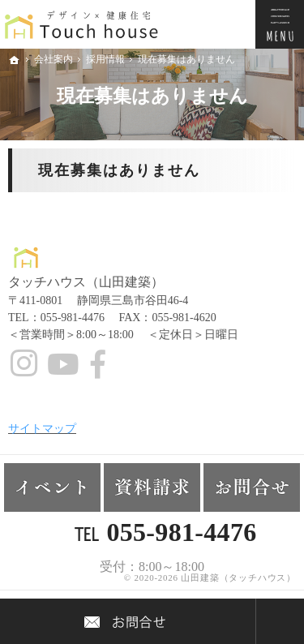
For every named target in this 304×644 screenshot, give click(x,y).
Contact (128, 621)
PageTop (280, 621)
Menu (280, 24)
